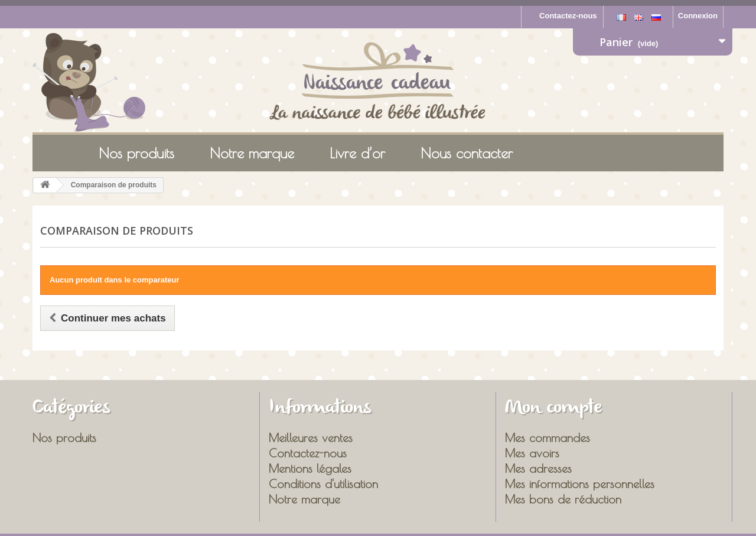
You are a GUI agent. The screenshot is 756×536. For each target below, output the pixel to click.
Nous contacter (467, 153)
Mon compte (554, 408)
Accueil (54, 152)
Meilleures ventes (311, 438)
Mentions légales (310, 468)
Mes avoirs (532, 453)
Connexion (698, 16)
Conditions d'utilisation (323, 484)
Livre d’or (357, 153)
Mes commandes (548, 438)
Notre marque (252, 153)
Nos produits (136, 153)
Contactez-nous (568, 16)
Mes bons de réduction (563, 499)
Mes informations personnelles (580, 484)
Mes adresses (538, 468)
